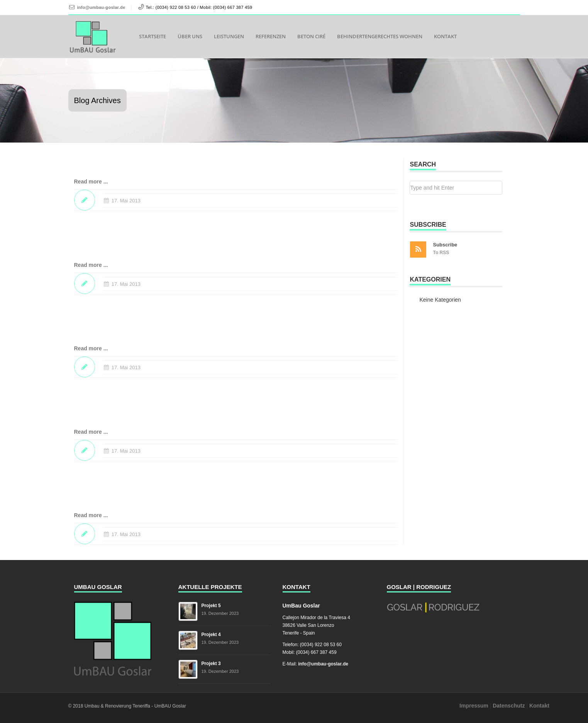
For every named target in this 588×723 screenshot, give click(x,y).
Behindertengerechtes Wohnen (380, 36)
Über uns (190, 36)
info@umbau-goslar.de (101, 7)
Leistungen (229, 36)
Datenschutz (509, 706)
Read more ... (91, 182)
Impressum (474, 706)
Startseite (153, 36)
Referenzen (271, 36)
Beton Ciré (311, 36)
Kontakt (445, 36)
